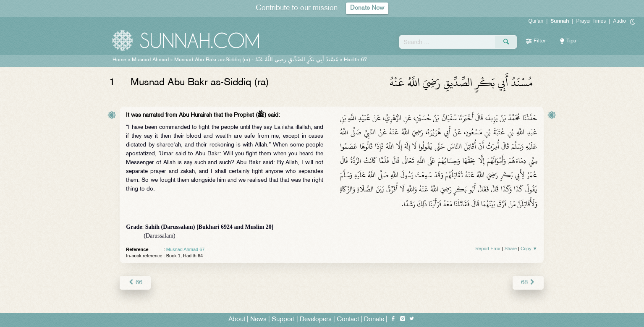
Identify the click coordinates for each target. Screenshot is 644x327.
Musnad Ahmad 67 (186, 249)
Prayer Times (591, 21)
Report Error (488, 249)
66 (135, 282)
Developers (316, 319)
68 (528, 282)
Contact (348, 319)
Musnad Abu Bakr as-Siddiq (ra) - (256, 60)
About (237, 319)
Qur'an (536, 21)
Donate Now (367, 8)
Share (511, 249)
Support (283, 319)
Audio (619, 21)
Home (119, 60)
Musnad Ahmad (150, 60)
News (258, 319)
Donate (374, 319)
